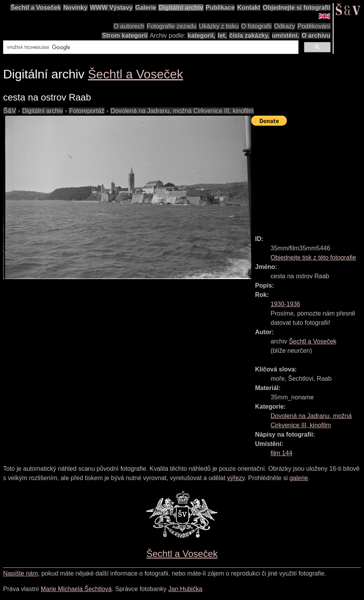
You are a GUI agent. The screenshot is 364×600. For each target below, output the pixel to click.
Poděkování (314, 26)
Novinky (75, 8)
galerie (299, 478)
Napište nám (21, 573)
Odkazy (285, 26)
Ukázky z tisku (219, 26)
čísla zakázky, (249, 36)
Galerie (146, 8)
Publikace (220, 8)
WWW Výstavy (111, 8)
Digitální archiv (181, 8)
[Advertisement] (308, 177)
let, (222, 36)
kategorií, (201, 36)
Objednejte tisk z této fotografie (313, 258)
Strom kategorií (125, 36)
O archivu (316, 36)
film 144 (281, 453)
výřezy (236, 478)
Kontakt (249, 8)
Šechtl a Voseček (36, 8)
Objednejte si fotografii (297, 8)
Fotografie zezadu (172, 26)
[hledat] (150, 47)
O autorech (129, 26)
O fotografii (256, 26)
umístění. (286, 36)
